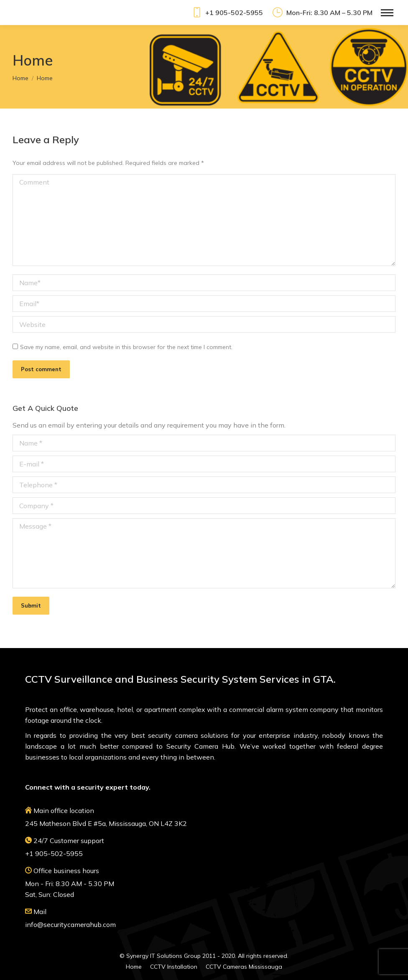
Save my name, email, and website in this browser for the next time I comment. (126, 347)
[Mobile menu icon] (387, 13)
